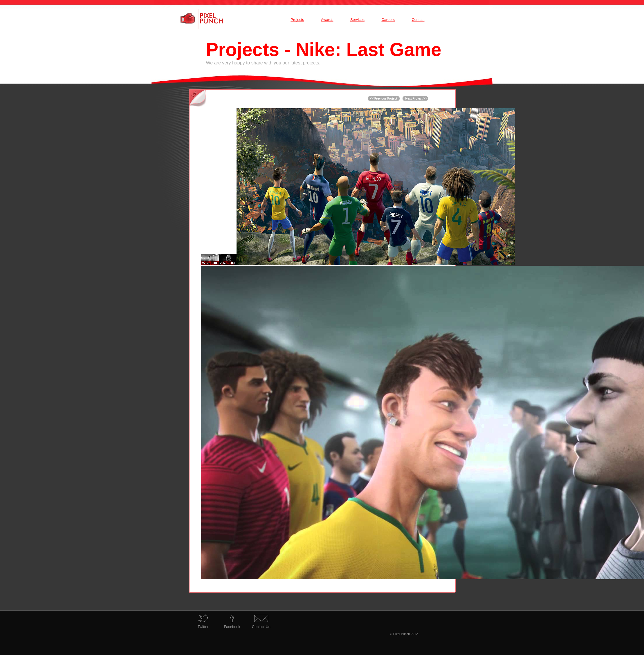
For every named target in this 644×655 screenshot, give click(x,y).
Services (357, 20)
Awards (327, 20)
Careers (388, 20)
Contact (418, 20)
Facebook (232, 627)
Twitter (203, 627)
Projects (297, 20)
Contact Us (261, 627)
